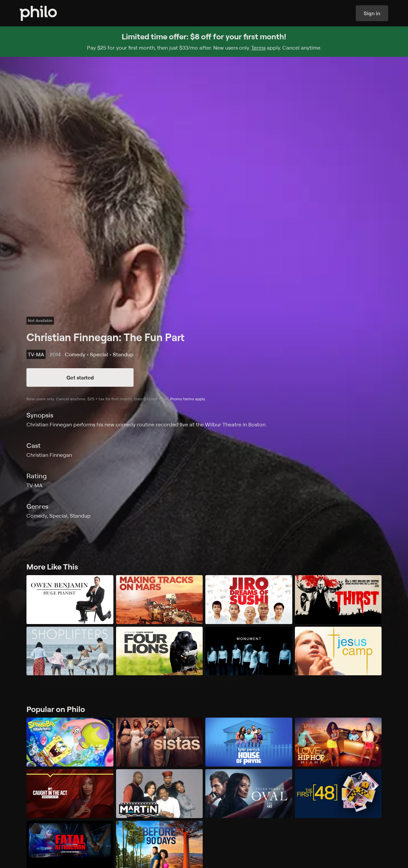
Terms (258, 48)
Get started (80, 377)
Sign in (372, 13)
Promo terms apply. (188, 399)
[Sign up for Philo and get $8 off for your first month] (204, 42)
